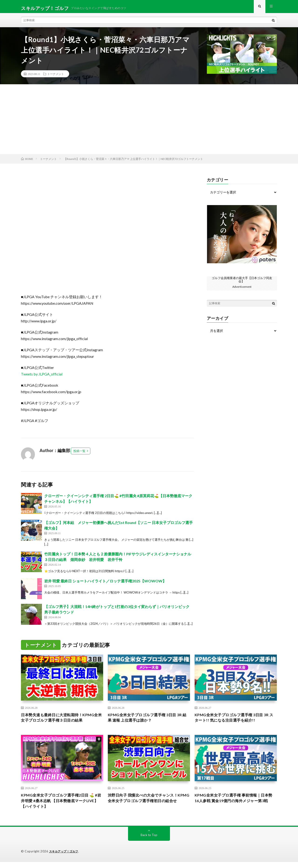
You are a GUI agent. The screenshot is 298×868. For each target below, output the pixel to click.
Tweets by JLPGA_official (42, 377)
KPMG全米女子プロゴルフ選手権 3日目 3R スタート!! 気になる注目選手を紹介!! (233, 721)
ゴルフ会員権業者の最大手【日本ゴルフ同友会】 (242, 283)
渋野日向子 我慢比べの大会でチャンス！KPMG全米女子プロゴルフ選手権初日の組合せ (149, 806)
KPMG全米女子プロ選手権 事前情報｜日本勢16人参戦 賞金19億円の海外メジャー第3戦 (234, 806)
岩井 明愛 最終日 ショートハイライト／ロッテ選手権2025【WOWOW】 (105, 584)
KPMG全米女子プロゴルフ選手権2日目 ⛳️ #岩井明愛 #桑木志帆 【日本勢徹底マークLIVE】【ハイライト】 (62, 806)
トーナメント (56, 77)
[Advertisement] (149, 122)
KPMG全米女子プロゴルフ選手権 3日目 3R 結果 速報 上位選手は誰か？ (146, 721)
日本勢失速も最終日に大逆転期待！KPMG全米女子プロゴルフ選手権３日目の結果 (62, 721)
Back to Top (149, 841)
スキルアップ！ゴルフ (65, 858)
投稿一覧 (79, 454)
